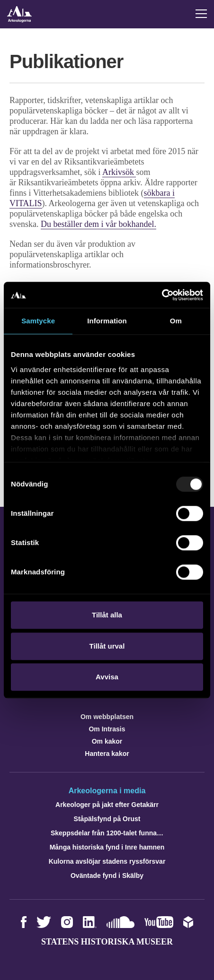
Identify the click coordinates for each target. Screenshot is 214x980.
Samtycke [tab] (38, 321)
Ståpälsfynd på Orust (107, 819)
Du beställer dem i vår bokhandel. (98, 224)
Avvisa (107, 677)
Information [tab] (107, 321)
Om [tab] (176, 321)
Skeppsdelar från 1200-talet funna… (107, 833)
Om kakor (107, 741)
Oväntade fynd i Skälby (107, 876)
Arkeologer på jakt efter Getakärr (107, 805)
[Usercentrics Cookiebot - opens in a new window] (162, 295)
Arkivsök (119, 172)
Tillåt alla (107, 615)
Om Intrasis (107, 729)
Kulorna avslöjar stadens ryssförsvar (107, 861)
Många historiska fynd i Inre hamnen (107, 847)
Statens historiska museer (107, 942)
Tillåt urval (107, 646)
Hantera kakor (107, 754)
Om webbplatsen (107, 717)
